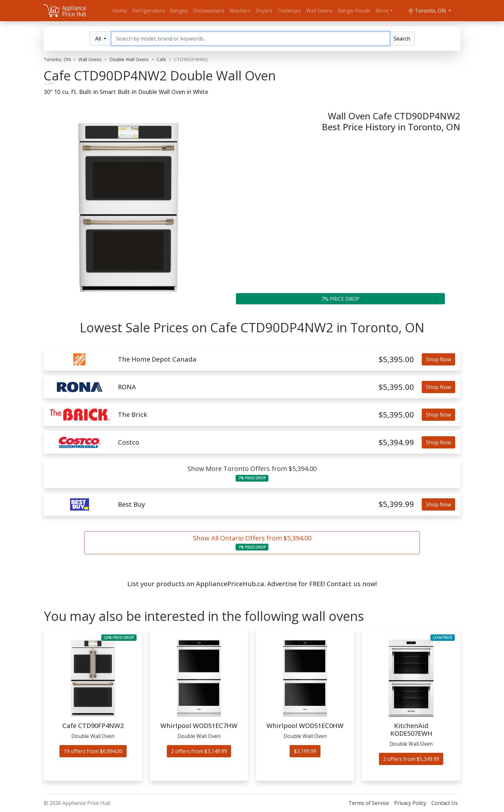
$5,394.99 (396, 443)
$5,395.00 (396, 360)
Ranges (179, 11)
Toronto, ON (428, 11)
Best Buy (131, 504)
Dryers (264, 11)
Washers (240, 11)
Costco (129, 442)
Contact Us (445, 803)
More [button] (382, 11)
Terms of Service (369, 803)
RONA (127, 387)
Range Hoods (354, 11)
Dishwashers (209, 11)
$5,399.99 (396, 504)
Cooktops (289, 11)
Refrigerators (148, 11)
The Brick (133, 415)
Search (402, 39)
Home (120, 11)
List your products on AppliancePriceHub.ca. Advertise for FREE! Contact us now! (252, 584)
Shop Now (438, 359)
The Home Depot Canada (157, 359)
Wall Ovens (319, 11)
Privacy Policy (410, 803)
